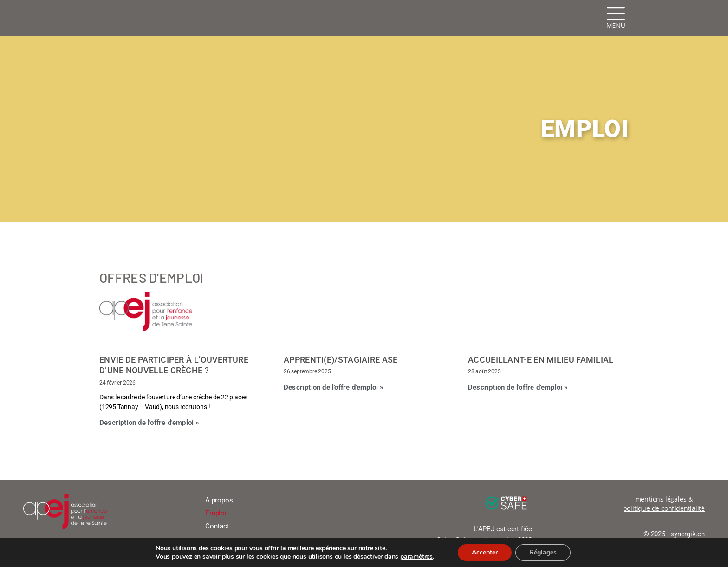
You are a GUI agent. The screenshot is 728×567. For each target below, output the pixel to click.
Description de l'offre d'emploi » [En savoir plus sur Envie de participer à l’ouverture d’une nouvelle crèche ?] (149, 423)
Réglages (543, 552)
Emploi (216, 513)
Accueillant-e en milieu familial (541, 360)
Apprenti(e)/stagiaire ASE (341, 360)
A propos (219, 500)
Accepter (485, 552)
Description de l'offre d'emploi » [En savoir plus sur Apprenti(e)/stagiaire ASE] (334, 387)
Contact (217, 526)
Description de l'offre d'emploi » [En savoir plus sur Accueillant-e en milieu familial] (518, 387)
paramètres (416, 557)
